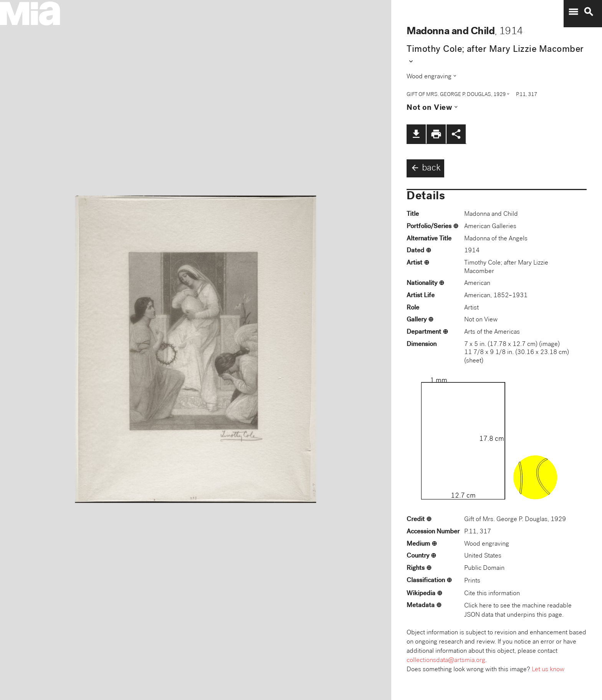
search (589, 12)
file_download (416, 134)
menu (573, 12)
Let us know (548, 670)
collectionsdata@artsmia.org (446, 661)
